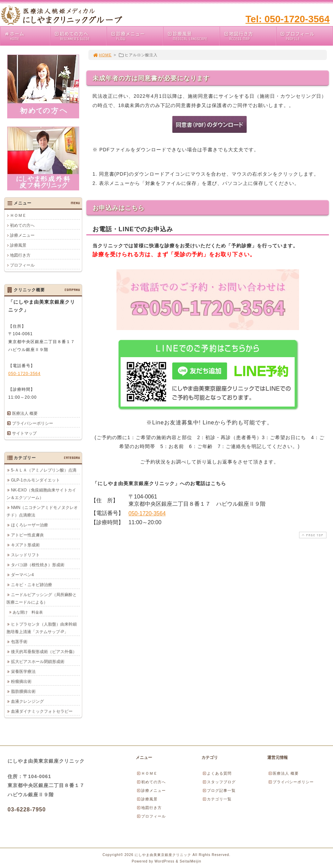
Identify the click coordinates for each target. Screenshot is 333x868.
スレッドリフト (25, 555)
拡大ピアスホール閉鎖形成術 (38, 661)
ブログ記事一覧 (219, 790)
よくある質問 (217, 773)
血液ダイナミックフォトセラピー (42, 711)
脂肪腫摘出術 (23, 691)
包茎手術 (19, 642)
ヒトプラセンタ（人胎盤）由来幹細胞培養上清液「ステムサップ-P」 (42, 628)
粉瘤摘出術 (21, 681)
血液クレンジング (27, 701)
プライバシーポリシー (33, 423)
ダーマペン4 (22, 575)
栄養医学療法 (23, 671)
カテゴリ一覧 (217, 799)
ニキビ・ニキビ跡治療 (32, 585)
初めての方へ (80, 36)
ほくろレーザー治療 (29, 525)
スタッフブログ (219, 782)
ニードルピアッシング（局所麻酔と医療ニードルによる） (42, 598)
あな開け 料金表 (28, 612)
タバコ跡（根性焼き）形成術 (38, 565)
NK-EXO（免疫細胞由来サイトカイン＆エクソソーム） (41, 494)
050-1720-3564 (147, 513)
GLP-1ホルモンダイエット (35, 480)
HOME (102, 55)
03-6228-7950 (27, 810)
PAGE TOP (312, 535)
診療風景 (193, 36)
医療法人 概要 (25, 413)
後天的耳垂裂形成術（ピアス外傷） (44, 652)
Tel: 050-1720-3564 (288, 19)
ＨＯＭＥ (18, 215)
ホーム (27, 36)
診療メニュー (137, 36)
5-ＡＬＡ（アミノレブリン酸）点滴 (44, 470)
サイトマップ (24, 433)
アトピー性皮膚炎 (27, 535)
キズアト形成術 (25, 545)
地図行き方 (250, 36)
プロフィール (306, 36)
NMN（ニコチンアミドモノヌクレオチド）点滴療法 (42, 511)
